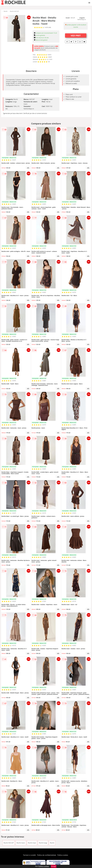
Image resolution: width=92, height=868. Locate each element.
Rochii (6, 11)
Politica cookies (63, 855)
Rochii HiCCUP (14, 11)
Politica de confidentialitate (47, 855)
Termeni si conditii (29, 855)
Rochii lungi (43, 843)
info (28, 168)
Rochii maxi (32, 843)
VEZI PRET (76, 35)
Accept (54, 866)
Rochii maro (21, 843)
